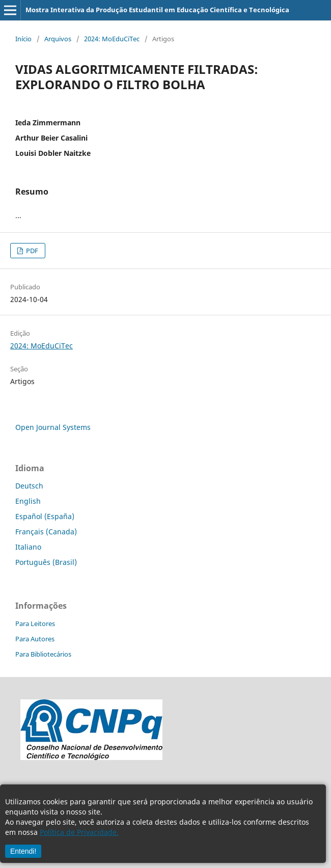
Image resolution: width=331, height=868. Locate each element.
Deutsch (29, 486)
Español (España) (45, 516)
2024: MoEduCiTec (112, 39)
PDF (31, 251)
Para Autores (35, 639)
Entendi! (23, 851)
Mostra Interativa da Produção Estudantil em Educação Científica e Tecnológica (157, 10)
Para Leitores (35, 623)
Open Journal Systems (53, 427)
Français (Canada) (46, 532)
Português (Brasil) (46, 562)
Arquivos (58, 39)
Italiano (28, 547)
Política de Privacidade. (79, 832)
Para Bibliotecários (43, 654)
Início (23, 39)
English (28, 501)
